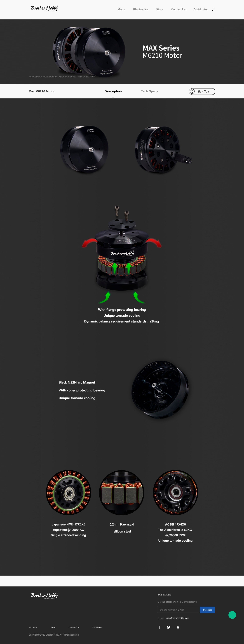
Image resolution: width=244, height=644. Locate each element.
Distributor (201, 9)
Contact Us (178, 9)
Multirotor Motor (57, 77)
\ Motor (38, 77)
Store (160, 9)
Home (32, 77)
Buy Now (204, 91)
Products (33, 628)
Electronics (141, 9)
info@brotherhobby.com (178, 618)
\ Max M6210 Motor (86, 77)
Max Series (70, 77)
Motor (122, 9)
